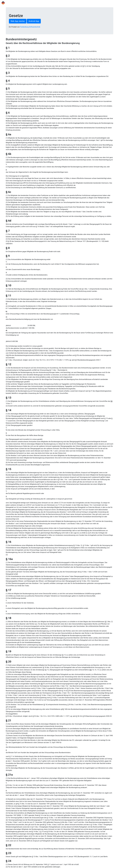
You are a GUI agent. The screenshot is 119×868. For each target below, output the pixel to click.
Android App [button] (34, 21)
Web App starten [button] (18, 21)
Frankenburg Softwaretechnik (30, 27)
